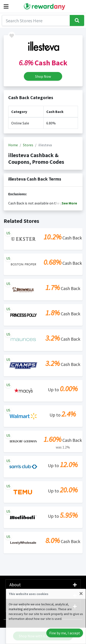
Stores (28, 145)
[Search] (36, 20)
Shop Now (43, 76)
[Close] (81, 593)
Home (13, 145)
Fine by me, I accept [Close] (65, 633)
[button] (7, 6)
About (43, 585)
